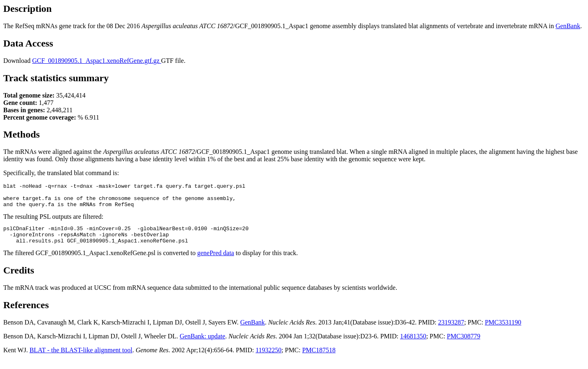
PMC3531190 (503, 331)
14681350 (413, 345)
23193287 (451, 331)
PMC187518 (319, 359)
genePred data (216, 261)
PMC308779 (463, 345)
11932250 (268, 359)
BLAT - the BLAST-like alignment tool (81, 359)
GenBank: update (203, 345)
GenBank (568, 26)
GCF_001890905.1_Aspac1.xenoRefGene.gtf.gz (97, 61)
